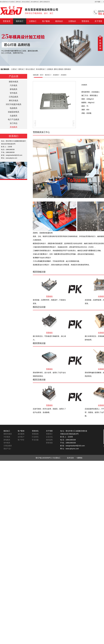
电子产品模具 (14, 119)
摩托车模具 (14, 101)
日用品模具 (14, 97)
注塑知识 (72, 21)
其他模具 (64, 75)
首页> (42, 75)
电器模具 (14, 108)
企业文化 (49, 437)
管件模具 (14, 93)
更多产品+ (7, 449)
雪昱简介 (49, 434)
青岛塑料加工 (41, 69)
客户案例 (46, 21)
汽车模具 (14, 85)
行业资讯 (35, 437)
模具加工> (49, 75)
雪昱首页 (7, 21)
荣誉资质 (49, 443)
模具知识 (59, 21)
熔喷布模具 (14, 82)
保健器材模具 (14, 112)
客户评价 (21, 440)
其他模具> (57, 75)
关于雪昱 (98, 2)
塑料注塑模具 (59, 69)
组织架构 (49, 440)
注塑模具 (50, 69)
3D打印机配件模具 (14, 104)
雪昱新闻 (35, 434)
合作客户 (21, 437)
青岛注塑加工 (30, 69)
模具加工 (20, 21)
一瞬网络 (78, 458)
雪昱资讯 (85, 21)
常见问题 (35, 440)
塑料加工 (22, 69)
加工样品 (14, 123)
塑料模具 (68, 69)
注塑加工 (33, 21)
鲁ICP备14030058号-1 (44, 458)
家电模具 (14, 89)
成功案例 (21, 434)
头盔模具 (14, 116)
